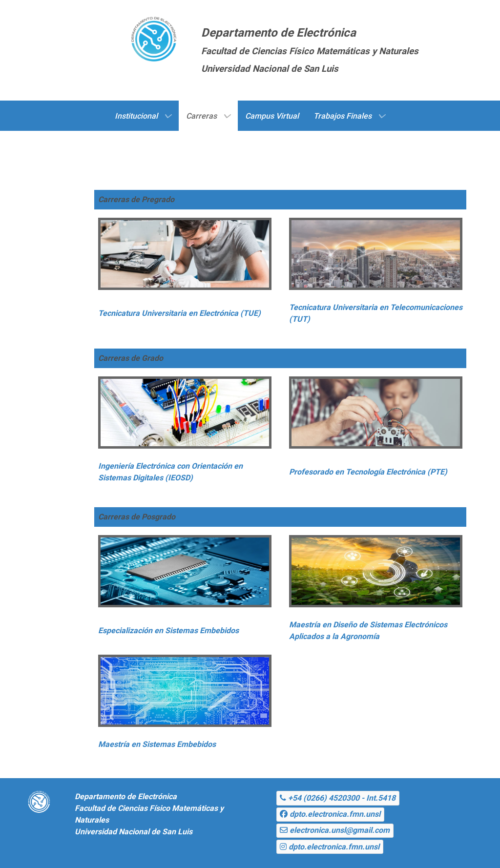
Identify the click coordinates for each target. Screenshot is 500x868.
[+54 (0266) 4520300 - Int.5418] (338, 798)
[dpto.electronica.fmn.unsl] (330, 815)
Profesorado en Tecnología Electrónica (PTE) (368, 472)
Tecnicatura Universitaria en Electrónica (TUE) (179, 313)
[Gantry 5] (154, 37)
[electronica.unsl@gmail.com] (335, 831)
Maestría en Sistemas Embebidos (157, 744)
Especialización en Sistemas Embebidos (168, 630)
